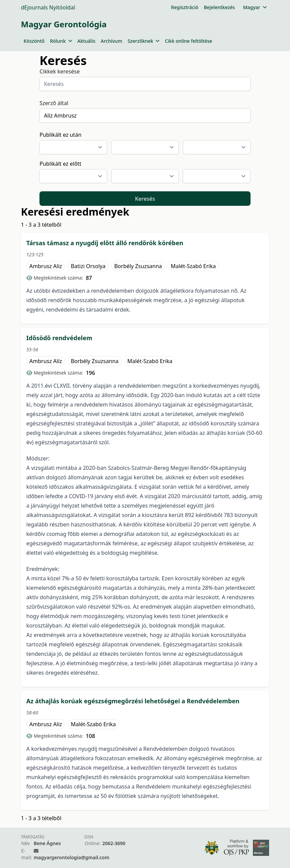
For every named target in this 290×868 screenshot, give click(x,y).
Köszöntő (34, 41)
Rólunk (61, 41)
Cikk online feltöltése (188, 41)
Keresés (145, 199)
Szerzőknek (143, 41)
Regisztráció (185, 7)
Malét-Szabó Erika (193, 266)
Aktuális (86, 41)
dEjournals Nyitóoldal (48, 7)
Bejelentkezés (219, 7)
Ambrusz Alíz (46, 361)
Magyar (255, 7)
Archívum (112, 41)
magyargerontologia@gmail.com (71, 857)
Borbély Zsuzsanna (138, 266)
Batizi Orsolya (88, 266)
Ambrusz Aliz (46, 266)
